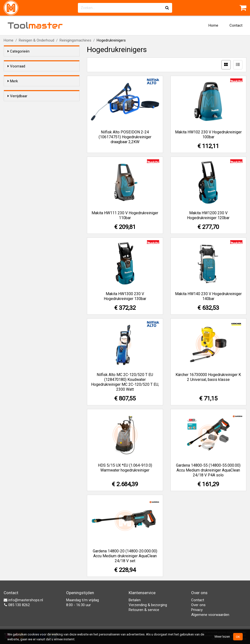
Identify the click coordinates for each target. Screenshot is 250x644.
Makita (23, 112)
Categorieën (19, 51)
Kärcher (24, 106)
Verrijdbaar (17, 133)
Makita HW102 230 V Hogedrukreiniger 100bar (208, 134)
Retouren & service (144, 610)
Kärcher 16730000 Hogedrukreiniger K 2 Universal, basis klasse (208, 377)
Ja (19, 142)
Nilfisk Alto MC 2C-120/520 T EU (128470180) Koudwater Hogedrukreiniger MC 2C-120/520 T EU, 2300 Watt (125, 382)
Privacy (197, 610)
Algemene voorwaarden (210, 615)
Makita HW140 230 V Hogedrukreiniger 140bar (208, 296)
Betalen (135, 600)
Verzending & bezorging (148, 605)
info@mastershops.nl (23, 600)
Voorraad (16, 66)
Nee (21, 148)
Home (213, 25)
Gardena (24, 99)
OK (238, 637)
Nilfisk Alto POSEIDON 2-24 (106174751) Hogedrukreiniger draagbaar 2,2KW (125, 137)
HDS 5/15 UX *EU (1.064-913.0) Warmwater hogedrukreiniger (125, 468)
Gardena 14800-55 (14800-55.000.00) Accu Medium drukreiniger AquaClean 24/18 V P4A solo (208, 470)
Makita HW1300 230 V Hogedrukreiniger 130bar (125, 296)
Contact (236, 25)
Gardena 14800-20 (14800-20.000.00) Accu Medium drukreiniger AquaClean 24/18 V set (125, 556)
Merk (13, 90)
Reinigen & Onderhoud (36, 40)
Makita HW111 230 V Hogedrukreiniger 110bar (125, 215)
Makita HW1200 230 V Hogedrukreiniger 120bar (208, 215)
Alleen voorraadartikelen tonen (39, 75)
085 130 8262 (17, 605)
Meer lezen (222, 636)
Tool (35, 25)
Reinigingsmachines (75, 40)
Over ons (198, 605)
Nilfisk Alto (26, 118)
